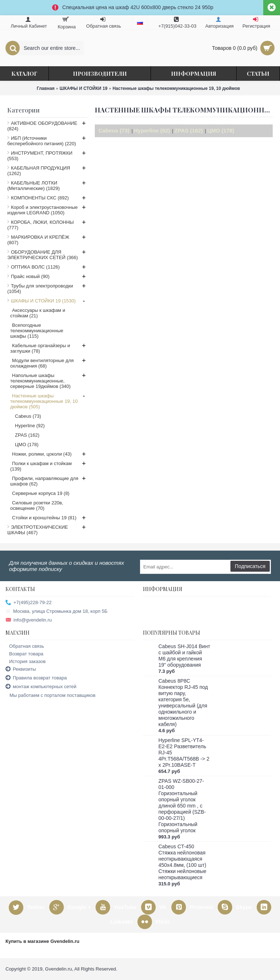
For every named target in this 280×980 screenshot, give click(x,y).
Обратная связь (25, 646)
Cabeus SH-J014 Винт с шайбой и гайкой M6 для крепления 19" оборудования (184, 656)
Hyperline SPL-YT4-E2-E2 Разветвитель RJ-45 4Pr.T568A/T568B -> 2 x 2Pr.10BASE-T (184, 753)
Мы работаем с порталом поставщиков (50, 695)
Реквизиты (21, 669)
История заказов (26, 661)
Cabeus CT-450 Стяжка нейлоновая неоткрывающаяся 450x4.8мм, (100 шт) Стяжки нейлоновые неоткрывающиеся (183, 862)
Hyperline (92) (152, 130)
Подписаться (250, 566)
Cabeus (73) (114, 130)
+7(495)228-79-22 (28, 603)
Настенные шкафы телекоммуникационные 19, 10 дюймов (176, 88)
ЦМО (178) (221, 130)
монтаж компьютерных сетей (41, 687)
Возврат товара (24, 654)
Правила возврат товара (36, 678)
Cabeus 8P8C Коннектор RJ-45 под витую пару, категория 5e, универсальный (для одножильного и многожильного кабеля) (183, 703)
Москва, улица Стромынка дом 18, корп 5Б (57, 612)
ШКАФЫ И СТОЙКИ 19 (84, 88)
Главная (46, 88)
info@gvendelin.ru (29, 620)
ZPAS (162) (188, 130)
